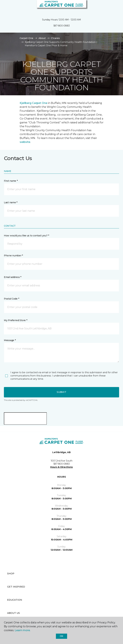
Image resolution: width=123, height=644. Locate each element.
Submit (61, 392)
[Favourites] (115, 6)
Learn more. (23, 630)
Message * (10, 340)
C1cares (55, 38)
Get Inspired (16, 587)
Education (15, 600)
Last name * (11, 202)
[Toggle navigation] (5, 6)
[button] (111, 6)
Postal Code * (11, 299)
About (42, 38)
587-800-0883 (62, 26)
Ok (61, 636)
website (25, 142)
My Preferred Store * (16, 320)
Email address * (13, 277)
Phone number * (13, 256)
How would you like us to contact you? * (26, 236)
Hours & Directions (61, 467)
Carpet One (26, 38)
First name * (11, 181)
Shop (11, 574)
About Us (13, 613)
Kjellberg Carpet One (33, 103)
